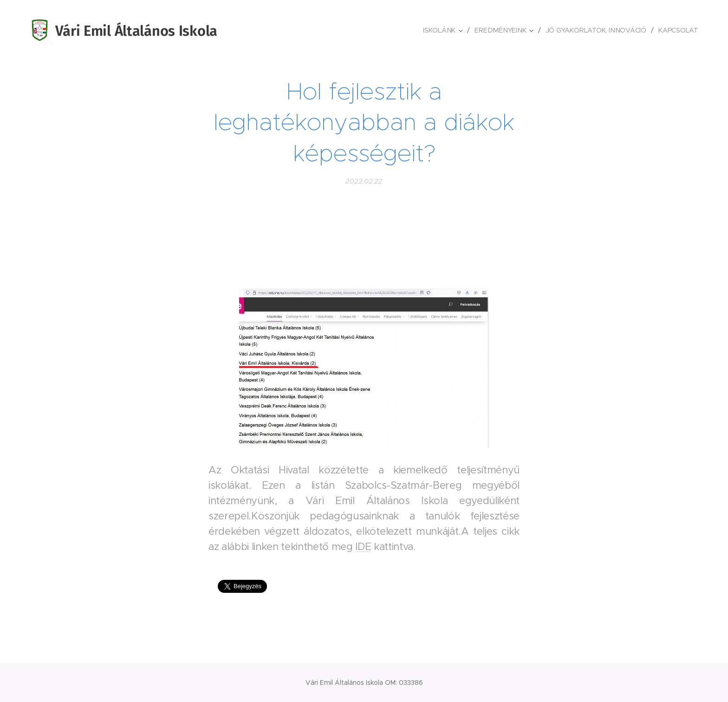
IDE (363, 547)
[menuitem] (445, 30)
